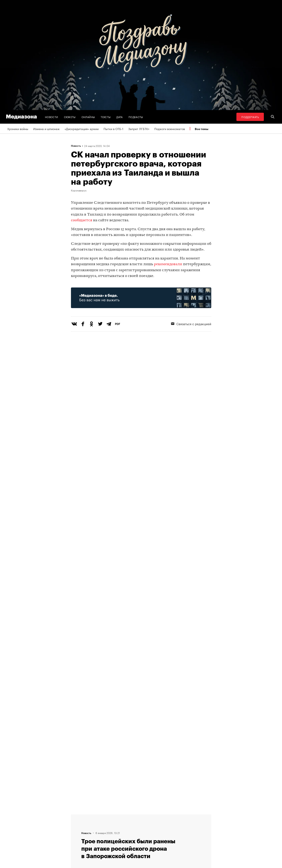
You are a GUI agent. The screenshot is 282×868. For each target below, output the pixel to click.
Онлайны (88, 117)
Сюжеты (70, 117)
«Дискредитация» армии (82, 129)
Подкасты (136, 117)
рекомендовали (168, 264)
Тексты (106, 117)
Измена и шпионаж (46, 129)
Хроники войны (18, 129)
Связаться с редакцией (191, 324)
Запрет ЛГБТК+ (139, 129)
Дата (119, 117)
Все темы (202, 129)
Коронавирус (79, 190)
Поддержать (250, 117)
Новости (52, 117)
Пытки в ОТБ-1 (113, 129)
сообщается (82, 220)
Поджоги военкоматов (170, 129)
